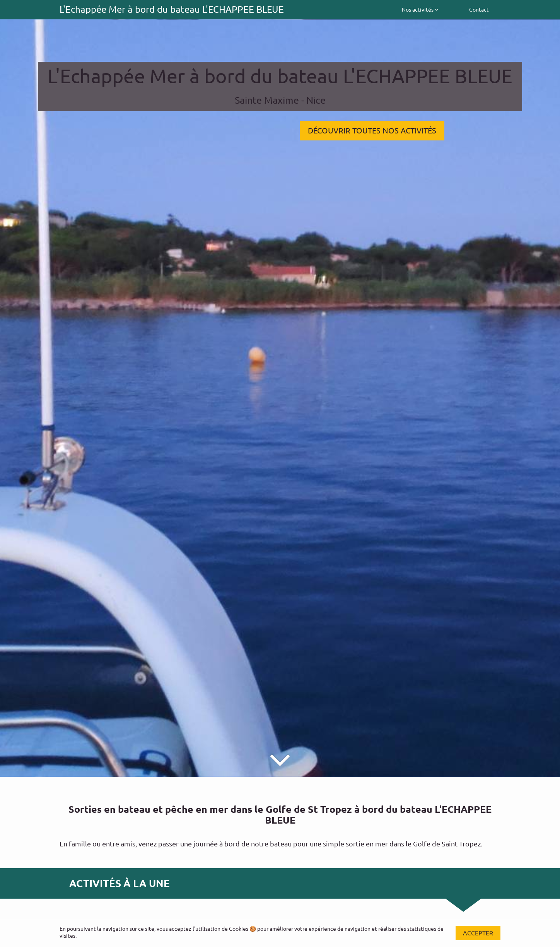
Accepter (478, 933)
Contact (479, 9)
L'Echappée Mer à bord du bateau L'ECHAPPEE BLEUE (172, 9)
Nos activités (420, 9)
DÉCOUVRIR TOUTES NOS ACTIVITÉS (372, 130)
